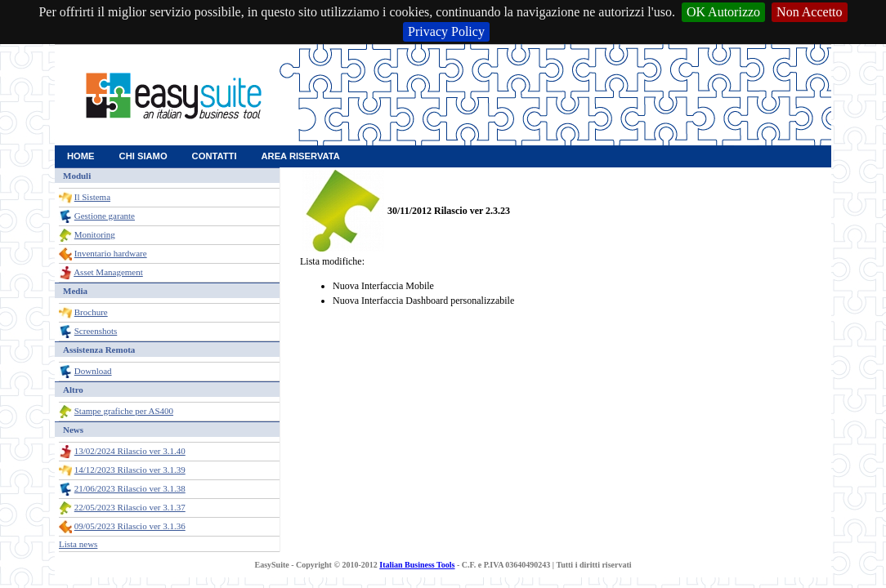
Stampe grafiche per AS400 (124, 411)
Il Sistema (92, 197)
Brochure (91, 312)
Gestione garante (105, 216)
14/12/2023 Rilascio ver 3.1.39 (130, 470)
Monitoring (95, 234)
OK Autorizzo (723, 12)
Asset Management (108, 272)
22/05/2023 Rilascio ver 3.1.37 (130, 507)
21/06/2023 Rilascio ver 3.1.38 (130, 488)
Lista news (78, 544)
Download (93, 371)
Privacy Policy (446, 31)
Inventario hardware (111, 253)
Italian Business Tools (417, 565)
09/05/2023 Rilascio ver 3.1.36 (130, 526)
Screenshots (96, 331)
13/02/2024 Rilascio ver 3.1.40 (130, 451)
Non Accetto (809, 12)
